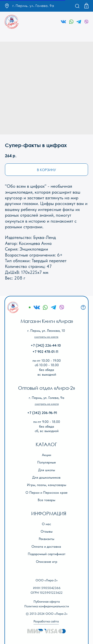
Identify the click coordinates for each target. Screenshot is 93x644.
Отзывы (47, 531)
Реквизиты (46, 539)
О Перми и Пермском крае (46, 493)
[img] (12, 22)
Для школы (47, 470)
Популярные (46, 462)
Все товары (46, 500)
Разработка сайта (46, 621)
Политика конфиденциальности (47, 606)
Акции (46, 455)
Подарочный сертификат (47, 554)
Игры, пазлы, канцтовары (47, 485)
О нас (46, 524)
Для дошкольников (46, 477)
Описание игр (47, 562)
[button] (46, 337)
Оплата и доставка (46, 547)
